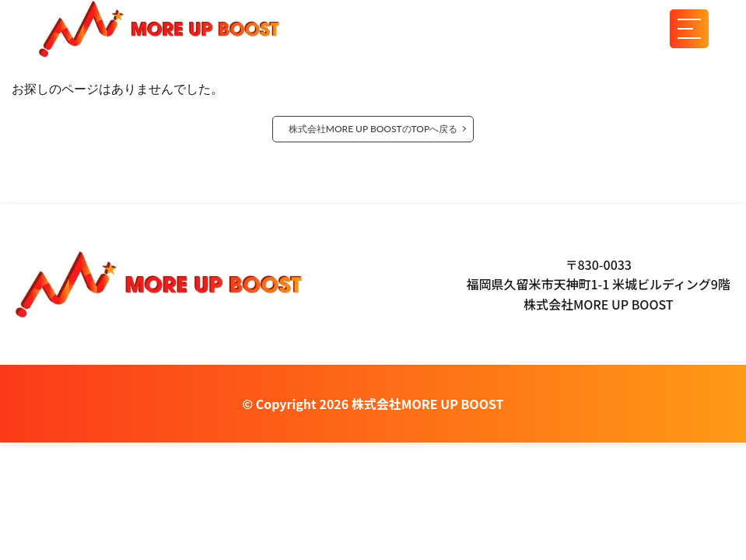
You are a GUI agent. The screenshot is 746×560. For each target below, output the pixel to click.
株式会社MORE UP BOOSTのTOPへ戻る (373, 129)
